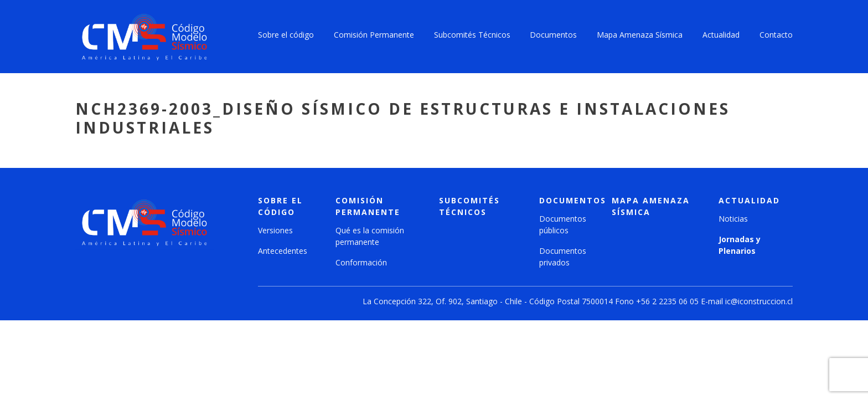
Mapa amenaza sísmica (651, 206)
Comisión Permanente (374, 35)
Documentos (553, 35)
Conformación (361, 262)
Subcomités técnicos (469, 206)
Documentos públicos (563, 224)
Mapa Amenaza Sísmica (640, 35)
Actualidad (721, 35)
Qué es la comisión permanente (370, 236)
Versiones (275, 230)
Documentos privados (563, 257)
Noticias (733, 219)
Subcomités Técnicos (472, 35)
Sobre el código (286, 35)
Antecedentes (283, 251)
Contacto (776, 35)
